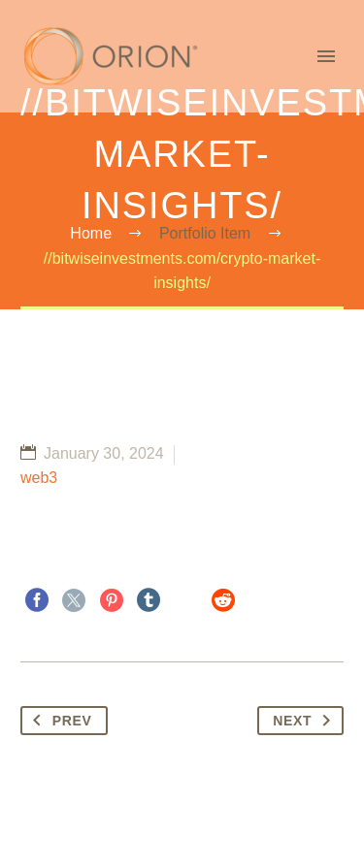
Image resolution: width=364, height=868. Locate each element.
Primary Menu (326, 56)
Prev (59, 721)
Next (306, 721)
